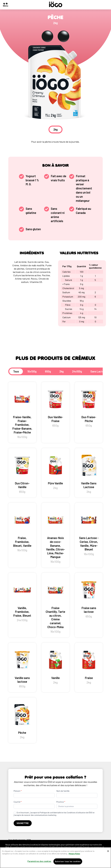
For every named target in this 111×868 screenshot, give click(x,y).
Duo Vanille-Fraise (56, 407)
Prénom (18, 791)
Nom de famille (63, 791)
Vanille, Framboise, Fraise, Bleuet (22, 599)
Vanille (56, 665)
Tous (16, 371)
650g (48, 371)
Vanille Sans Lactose (89, 473)
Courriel (18, 802)
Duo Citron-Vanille (22, 473)
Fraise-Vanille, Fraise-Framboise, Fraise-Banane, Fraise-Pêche (22, 412)
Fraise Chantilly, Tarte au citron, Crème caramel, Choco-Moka (56, 605)
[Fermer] (108, 851)
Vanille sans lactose (22, 667)
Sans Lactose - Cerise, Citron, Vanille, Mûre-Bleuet (89, 531)
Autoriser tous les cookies (68, 861)
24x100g (77, 371)
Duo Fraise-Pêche (89, 407)
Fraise (89, 665)
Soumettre (23, 823)
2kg (62, 371)
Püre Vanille (56, 471)
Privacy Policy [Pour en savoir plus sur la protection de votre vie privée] (74, 854)
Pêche (22, 720)
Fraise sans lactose (89, 597)
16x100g (32, 371)
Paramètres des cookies (39, 861)
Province (61, 802)
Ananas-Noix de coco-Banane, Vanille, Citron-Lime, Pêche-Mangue (56, 535)
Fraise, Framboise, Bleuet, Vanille (22, 529)
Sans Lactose (99, 371)
